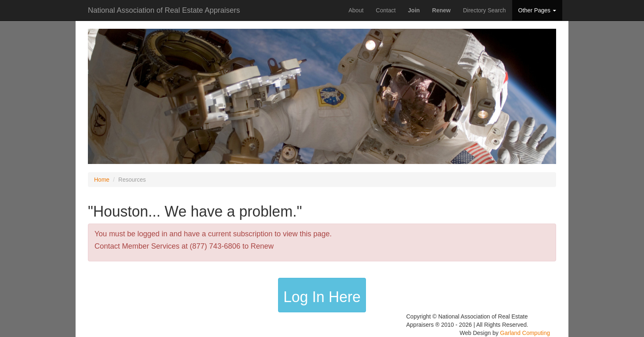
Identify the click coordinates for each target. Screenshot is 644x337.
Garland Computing (525, 333)
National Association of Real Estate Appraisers (164, 9)
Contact (386, 10)
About (356, 10)
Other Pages (537, 10)
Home (102, 180)
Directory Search (484, 10)
